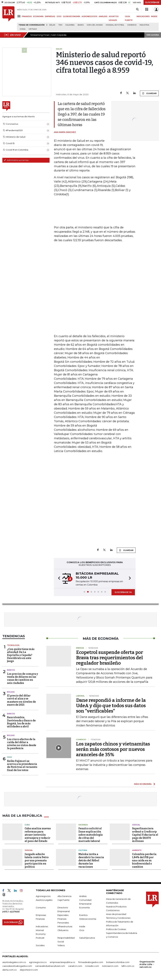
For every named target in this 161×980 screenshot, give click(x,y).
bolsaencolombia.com (118, 962)
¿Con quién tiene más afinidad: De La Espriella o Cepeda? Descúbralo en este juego (21, 655)
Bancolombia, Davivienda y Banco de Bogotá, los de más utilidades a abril (21, 722)
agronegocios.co (38, 962)
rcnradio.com (92, 966)
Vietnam (33, 29)
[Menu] (19, 16)
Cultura (83, 850)
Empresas (41, 915)
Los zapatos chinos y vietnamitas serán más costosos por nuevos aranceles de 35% (113, 749)
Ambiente (137, 850)
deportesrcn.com (29, 970)
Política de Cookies (116, 929)
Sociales (40, 945)
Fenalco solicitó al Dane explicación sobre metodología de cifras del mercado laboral (91, 835)
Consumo (41, 908)
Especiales (63, 915)
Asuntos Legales (44, 900)
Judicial (136, 825)
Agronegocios (43, 896)
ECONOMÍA (38, 16)
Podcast (40, 938)
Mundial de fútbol (115, 25)
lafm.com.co (128, 966)
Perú (10, 757)
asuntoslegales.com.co (14, 962)
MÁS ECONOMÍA (143, 784)
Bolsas (11, 692)
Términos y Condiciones (118, 918)
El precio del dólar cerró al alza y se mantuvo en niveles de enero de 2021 (21, 700)
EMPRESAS (50, 16)
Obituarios (63, 930)
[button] (58, 579)
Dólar (52, 25)
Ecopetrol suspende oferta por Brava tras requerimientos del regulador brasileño (110, 658)
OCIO (59, 16)
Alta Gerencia (64, 896)
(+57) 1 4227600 (11, 912)
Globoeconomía (88, 919)
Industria (144, 25)
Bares (81, 25)
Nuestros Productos (116, 907)
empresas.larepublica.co (62, 962)
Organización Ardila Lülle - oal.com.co (147, 964)
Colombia (70, 25)
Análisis (83, 896)
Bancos (11, 670)
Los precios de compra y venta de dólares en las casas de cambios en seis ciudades (22, 678)
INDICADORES (143, 16)
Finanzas (40, 919)
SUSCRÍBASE (152, 2)
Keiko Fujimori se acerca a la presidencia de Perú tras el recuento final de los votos (22, 766)
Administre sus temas (16, 160)
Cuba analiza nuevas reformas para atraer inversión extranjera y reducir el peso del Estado (38, 835)
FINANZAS (27, 16)
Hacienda (83, 825)
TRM (60, 25)
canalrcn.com (75, 966)
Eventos (83, 915)
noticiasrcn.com (110, 966)
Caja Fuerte (64, 900)
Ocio (82, 930)
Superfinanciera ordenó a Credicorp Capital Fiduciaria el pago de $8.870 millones (145, 835)
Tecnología (13, 645)
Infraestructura (65, 926)
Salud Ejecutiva (87, 938)
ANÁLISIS (103, 16)
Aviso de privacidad (116, 914)
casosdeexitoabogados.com (17, 966)
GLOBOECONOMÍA (72, 16)
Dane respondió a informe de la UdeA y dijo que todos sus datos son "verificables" (111, 706)
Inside (82, 926)
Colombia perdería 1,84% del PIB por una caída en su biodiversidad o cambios (144, 860)
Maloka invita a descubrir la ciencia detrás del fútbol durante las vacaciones (91, 860)
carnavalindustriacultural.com (50, 966)
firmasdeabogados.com (91, 962)
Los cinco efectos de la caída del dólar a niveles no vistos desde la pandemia (22, 744)
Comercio (132, 25)
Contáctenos (113, 910)
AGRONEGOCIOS (89, 16)
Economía (84, 908)
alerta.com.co (10, 970)
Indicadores (42, 926)
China (23, 29)
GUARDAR (149, 93)
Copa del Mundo (95, 25)
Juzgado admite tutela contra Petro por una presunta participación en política (37, 860)
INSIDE (154, 16)
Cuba (27, 825)
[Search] (137, 9)
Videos (61, 945)
